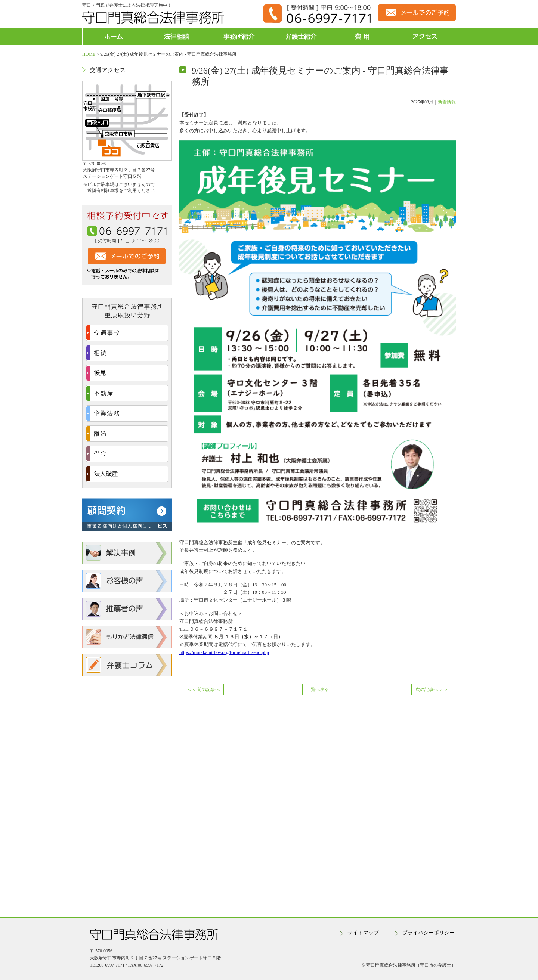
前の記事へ (203, 689)
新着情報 (447, 102)
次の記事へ (432, 689)
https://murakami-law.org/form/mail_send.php (224, 652)
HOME (89, 54)
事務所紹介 (238, 37)
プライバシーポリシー (429, 933)
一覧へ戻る (318, 689)
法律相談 (176, 37)
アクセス (424, 37)
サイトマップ (363, 933)
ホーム (114, 37)
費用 (362, 37)
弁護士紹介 (300, 37)
